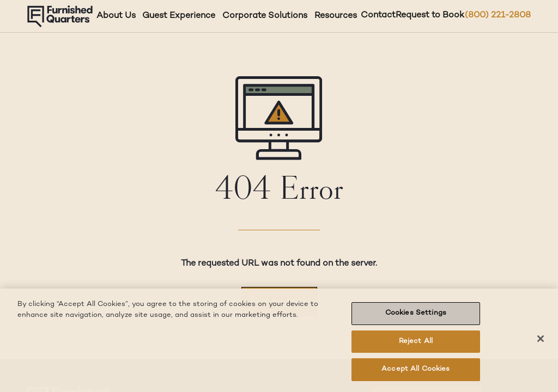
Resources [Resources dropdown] (336, 16)
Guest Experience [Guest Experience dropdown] (179, 16)
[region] (279, 340)
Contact (378, 16)
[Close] (541, 339)
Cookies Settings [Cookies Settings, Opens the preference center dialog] (416, 313)
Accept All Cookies (416, 369)
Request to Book (430, 16)
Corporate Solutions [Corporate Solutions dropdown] (265, 16)
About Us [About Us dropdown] (116, 16)
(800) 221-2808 (498, 16)
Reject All (416, 341)
